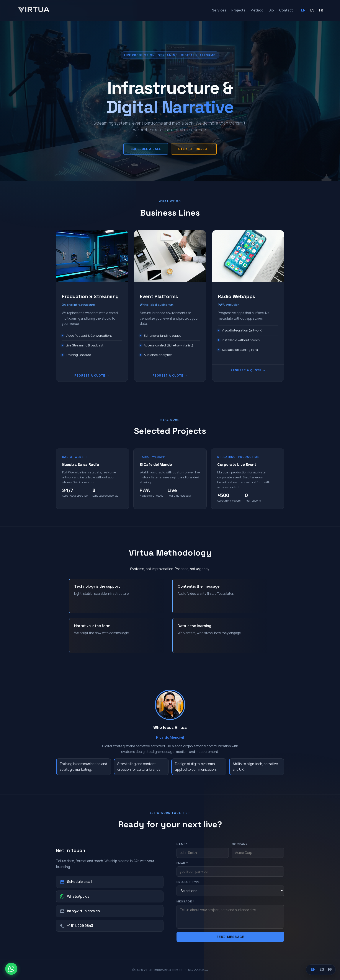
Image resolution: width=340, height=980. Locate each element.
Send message (230, 937)
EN (303, 10)
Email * (182, 863)
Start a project (194, 149)
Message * (186, 901)
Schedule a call (146, 149)
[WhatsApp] (11, 969)
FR (321, 10)
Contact (286, 10)
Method (257, 10)
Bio (271, 10)
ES (312, 10)
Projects (238, 10)
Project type (188, 882)
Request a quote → (92, 376)
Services (219, 10)
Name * (182, 844)
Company (240, 844)
